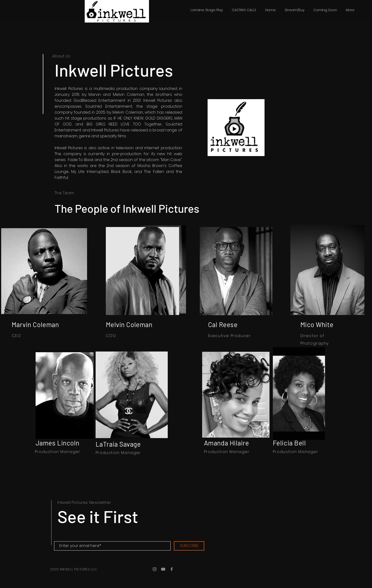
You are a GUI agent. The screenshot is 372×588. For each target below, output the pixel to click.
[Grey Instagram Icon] (155, 569)
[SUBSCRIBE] (189, 546)
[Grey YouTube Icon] (163, 569)
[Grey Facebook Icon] (172, 569)
